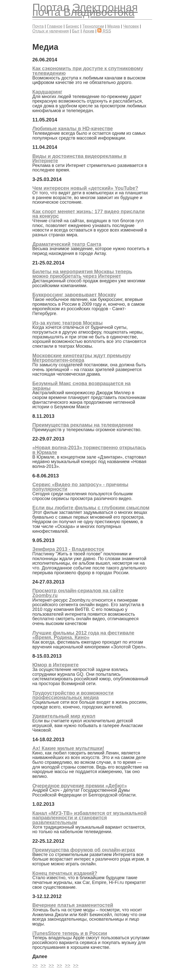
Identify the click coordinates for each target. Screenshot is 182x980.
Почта (38, 26)
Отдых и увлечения (51, 31)
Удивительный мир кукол (64, 716)
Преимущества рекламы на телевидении (83, 425)
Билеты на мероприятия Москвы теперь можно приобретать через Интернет (82, 274)
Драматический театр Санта (67, 244)
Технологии (93, 26)
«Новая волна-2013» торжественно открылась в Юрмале (89, 450)
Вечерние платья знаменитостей (73, 905)
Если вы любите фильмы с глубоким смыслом (91, 508)
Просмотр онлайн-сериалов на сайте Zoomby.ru (78, 593)
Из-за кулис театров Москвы (68, 323)
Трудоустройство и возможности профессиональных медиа (73, 695)
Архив (88, 31)
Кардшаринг (47, 92)
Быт (76, 31)
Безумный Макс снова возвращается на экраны (82, 386)
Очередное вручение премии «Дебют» (80, 786)
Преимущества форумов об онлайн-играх (84, 850)
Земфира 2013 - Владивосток (68, 549)
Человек (131, 26)
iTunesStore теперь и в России (70, 933)
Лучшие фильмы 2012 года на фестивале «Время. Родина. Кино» (83, 635)
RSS (104, 31)
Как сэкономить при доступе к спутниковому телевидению (88, 71)
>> (35, 966)
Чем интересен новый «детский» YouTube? (85, 188)
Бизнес (72, 26)
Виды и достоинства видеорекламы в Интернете (79, 159)
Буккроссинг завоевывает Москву (74, 295)
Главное (55, 26)
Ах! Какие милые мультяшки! (68, 748)
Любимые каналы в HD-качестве (73, 128)
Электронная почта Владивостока (85, 10)
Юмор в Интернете (55, 665)
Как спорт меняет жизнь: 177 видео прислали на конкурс (88, 214)
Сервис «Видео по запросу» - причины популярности (80, 487)
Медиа (113, 26)
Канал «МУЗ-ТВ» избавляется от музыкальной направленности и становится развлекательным (89, 818)
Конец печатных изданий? (65, 873)
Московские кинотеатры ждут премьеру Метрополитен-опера (82, 358)
